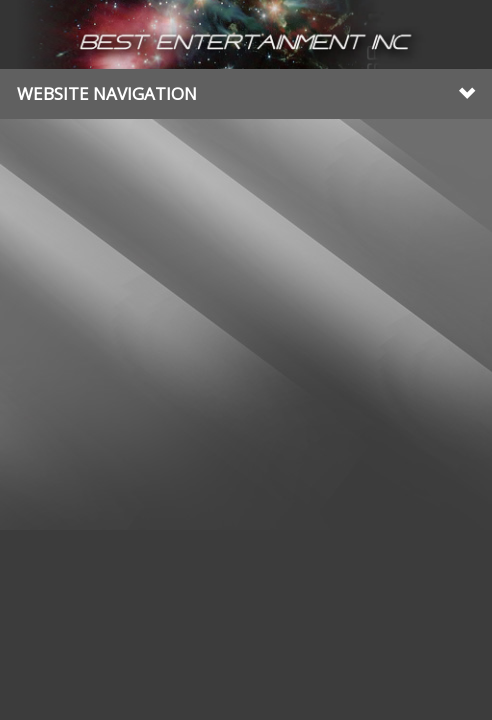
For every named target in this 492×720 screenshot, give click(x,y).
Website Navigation (246, 93)
